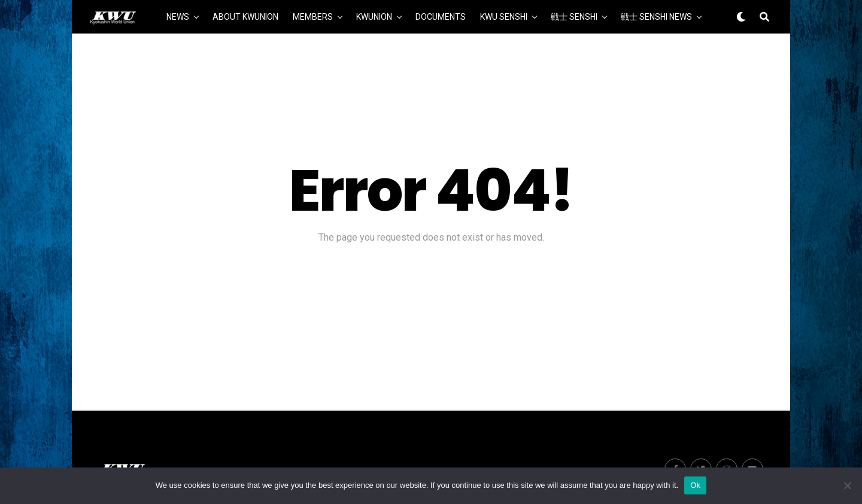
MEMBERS (313, 17)
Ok (695, 485)
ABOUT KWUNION (245, 17)
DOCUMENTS (441, 17)
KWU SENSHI (504, 17)
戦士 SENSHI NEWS (656, 17)
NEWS (178, 17)
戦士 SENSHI (574, 17)
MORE (432, 52)
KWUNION (374, 17)
